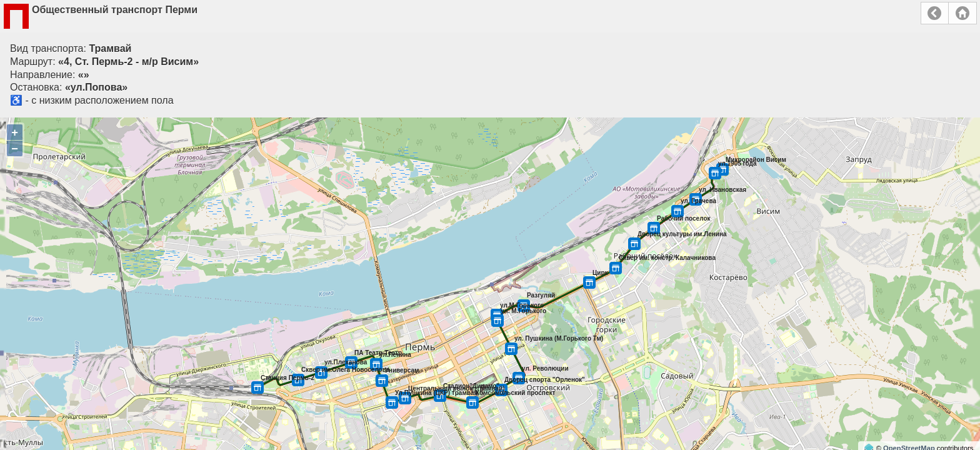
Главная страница (962, 13)
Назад (935, 13)
